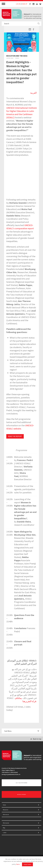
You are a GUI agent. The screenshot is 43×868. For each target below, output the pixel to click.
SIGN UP (25, 4)
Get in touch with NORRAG (21, 783)
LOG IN (18, 4)
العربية (33, 93)
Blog (4, 828)
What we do (6, 823)
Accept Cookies (27, 864)
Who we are (6, 815)
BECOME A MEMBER (21, 794)
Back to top (36, 739)
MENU (4, 4)
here (18, 864)
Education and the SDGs (17, 56)
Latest (5, 833)
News (17, 58)
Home (4, 805)
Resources (6, 810)
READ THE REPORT (15, 436)
